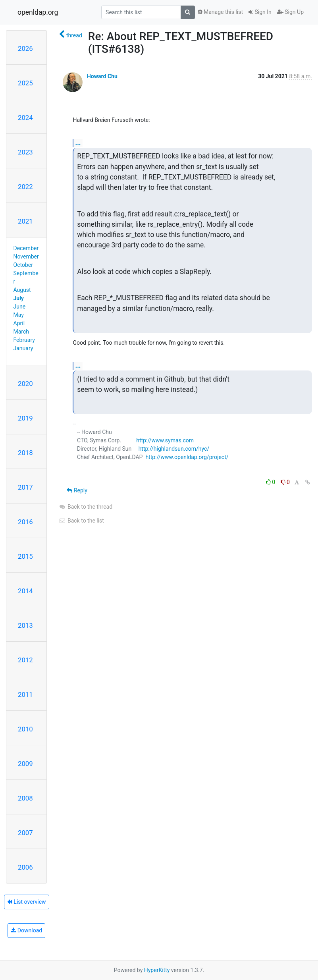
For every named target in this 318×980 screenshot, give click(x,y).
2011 (25, 694)
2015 (25, 556)
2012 (25, 660)
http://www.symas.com (165, 440)
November (26, 257)
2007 (25, 833)
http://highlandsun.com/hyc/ (174, 449)
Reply (77, 490)
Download (26, 930)
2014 (25, 591)
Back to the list (81, 521)
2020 (25, 384)
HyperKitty (157, 970)
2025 (25, 83)
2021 (25, 221)
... (78, 143)
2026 (25, 48)
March (21, 332)
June (20, 307)
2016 (25, 522)
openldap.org (38, 12)
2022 (25, 187)
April (19, 323)
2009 (25, 764)
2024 (25, 118)
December (26, 248)
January (23, 348)
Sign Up (290, 12)
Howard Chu (102, 76)
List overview (27, 902)
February (24, 340)
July (19, 298)
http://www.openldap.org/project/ (187, 457)
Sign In (260, 12)
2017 (25, 487)
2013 (25, 625)
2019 (25, 418)
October (23, 265)
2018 (25, 453)
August (22, 290)
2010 (25, 729)
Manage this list (220, 12)
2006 (25, 867)
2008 (25, 798)
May (19, 315)
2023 (25, 152)
